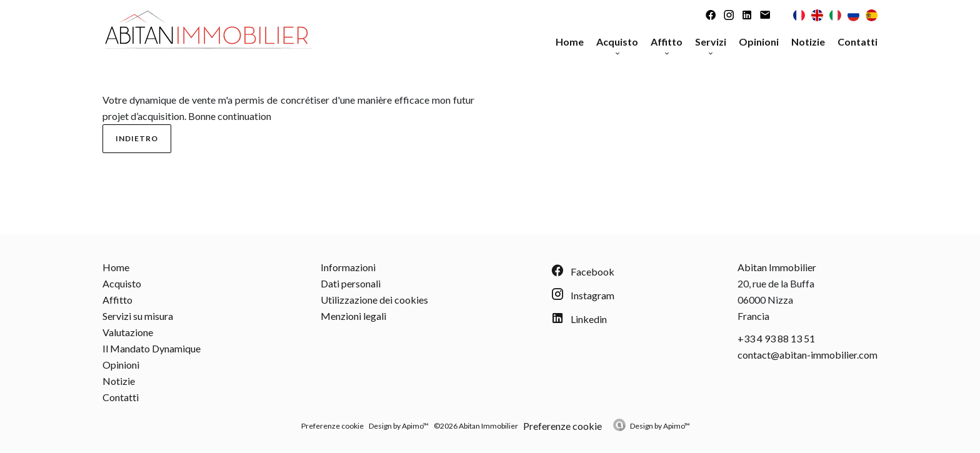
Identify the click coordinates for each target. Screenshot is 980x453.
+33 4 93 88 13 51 (776, 338)
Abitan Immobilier (777, 267)
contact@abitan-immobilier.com (807, 355)
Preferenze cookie (332, 426)
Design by (660, 426)
